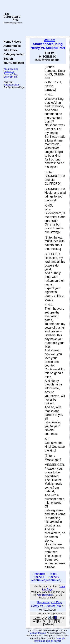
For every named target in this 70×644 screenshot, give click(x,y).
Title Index (10, 50)
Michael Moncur (38, 633)
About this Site (11, 69)
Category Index (13, 54)
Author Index (11, 46)
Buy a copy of (47, 604)
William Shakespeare (44, 42)
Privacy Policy (11, 74)
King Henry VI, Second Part (48, 46)
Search (7, 59)
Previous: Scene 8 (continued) (39, 577)
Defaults (48, 624)
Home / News (11, 42)
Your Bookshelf (13, 63)
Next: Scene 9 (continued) (54, 577)
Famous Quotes (11, 85)
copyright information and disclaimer (50, 639)
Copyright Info (11, 77)
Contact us (9, 72)
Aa (35, 621)
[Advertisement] (48, 18)
